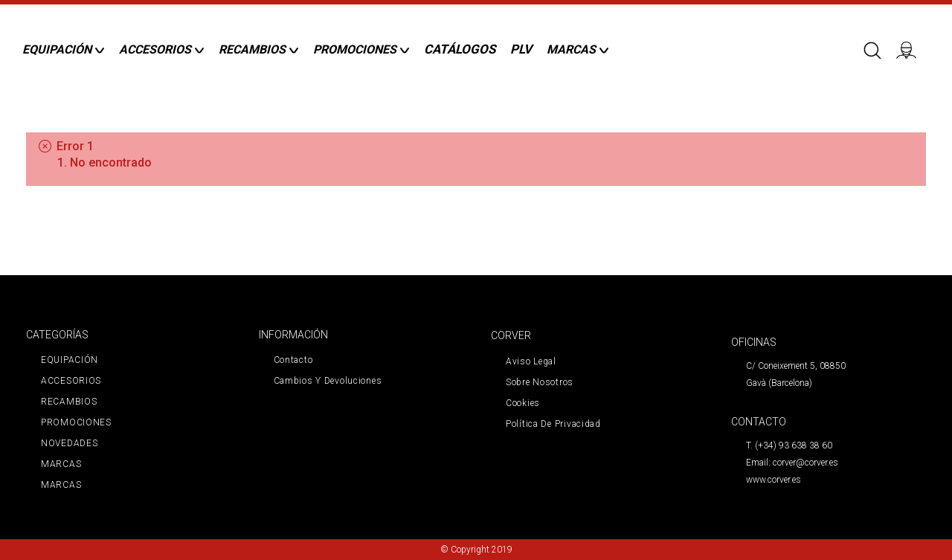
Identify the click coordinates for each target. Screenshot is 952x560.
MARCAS (61, 464)
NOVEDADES (69, 443)
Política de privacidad (553, 424)
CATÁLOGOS (460, 49)
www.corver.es (773, 480)
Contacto (293, 360)
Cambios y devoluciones (328, 381)
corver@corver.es (805, 463)
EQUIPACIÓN (70, 360)
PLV (521, 49)
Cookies (523, 403)
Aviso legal (531, 361)
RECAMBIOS (69, 402)
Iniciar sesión (911, 49)
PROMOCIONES (76, 422)
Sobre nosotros (540, 382)
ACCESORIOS (71, 381)
